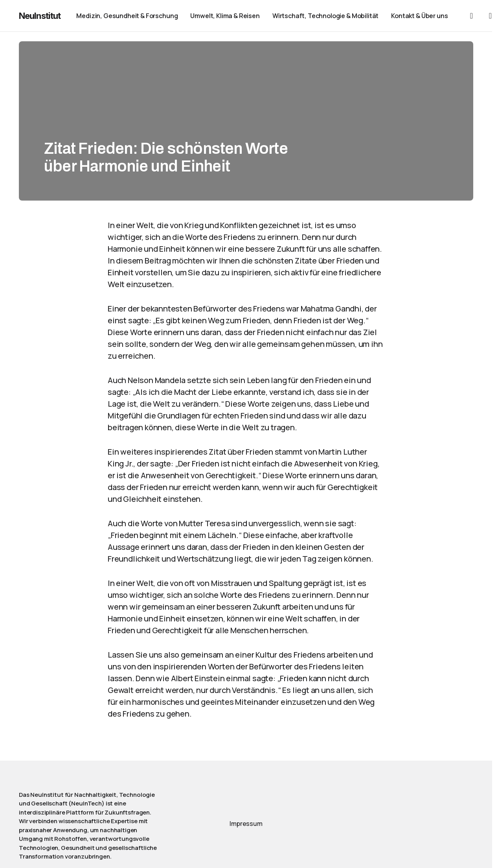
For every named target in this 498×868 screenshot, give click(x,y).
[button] (471, 16)
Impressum (246, 824)
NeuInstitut (40, 16)
